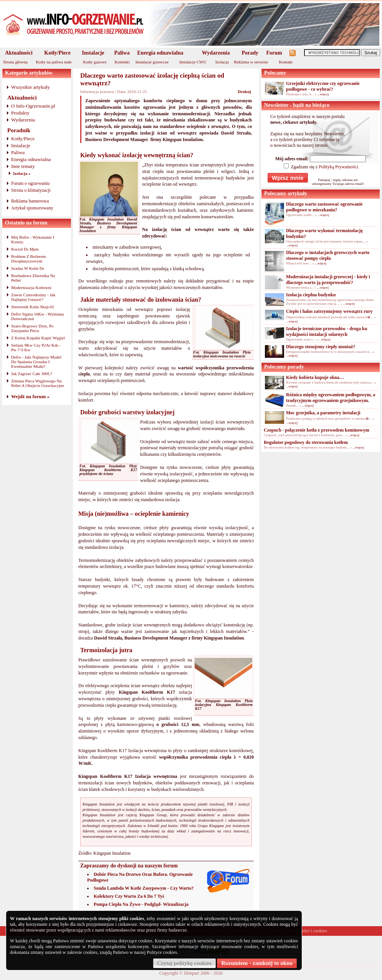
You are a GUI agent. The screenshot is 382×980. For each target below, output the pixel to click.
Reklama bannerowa (30, 201)
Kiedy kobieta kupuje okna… (315, 377)
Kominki (122, 62)
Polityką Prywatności (338, 167)
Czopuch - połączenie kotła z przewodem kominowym (317, 430)
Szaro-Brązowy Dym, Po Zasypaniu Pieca (32, 328)
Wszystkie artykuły (31, 87)
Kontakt (285, 62)
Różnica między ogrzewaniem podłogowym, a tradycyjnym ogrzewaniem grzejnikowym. (331, 398)
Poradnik (19, 130)
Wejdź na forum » (30, 396)
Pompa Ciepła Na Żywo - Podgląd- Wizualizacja (141, 904)
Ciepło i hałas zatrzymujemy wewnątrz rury (329, 311)
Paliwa (122, 53)
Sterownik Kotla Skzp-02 (33, 307)
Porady (250, 53)
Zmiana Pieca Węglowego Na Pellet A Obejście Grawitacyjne (38, 383)
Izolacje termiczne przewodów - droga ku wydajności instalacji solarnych (327, 331)
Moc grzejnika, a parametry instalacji (323, 413)
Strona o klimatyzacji (31, 190)
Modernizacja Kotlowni (31, 287)
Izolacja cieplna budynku (311, 295)
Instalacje (93, 53)
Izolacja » (22, 173)
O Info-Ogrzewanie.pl (33, 106)
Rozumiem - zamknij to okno (257, 963)
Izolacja (222, 62)
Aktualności (19, 53)
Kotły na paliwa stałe (54, 62)
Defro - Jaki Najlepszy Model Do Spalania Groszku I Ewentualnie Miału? (36, 362)
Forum (274, 53)
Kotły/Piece (57, 53)
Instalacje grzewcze (152, 62)
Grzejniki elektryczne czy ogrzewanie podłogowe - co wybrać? (323, 86)
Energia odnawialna (160, 53)
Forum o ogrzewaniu (30, 183)
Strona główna (15, 62)
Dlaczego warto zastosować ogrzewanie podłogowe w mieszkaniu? (324, 207)
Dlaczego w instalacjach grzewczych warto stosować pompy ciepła (328, 255)
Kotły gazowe (95, 62)
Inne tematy (23, 166)
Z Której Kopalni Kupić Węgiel (38, 338)
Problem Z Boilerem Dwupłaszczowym (28, 259)
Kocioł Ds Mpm (25, 249)
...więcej (323, 94)
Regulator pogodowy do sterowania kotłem (306, 442)
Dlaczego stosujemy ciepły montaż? (321, 347)
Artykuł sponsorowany (32, 208)
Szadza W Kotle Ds (28, 268)
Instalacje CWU (193, 62)
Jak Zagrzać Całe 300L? (32, 374)
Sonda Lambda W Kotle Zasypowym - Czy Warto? (144, 888)
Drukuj (244, 91)
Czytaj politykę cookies (185, 963)
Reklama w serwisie (251, 62)
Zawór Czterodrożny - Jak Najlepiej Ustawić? (33, 297)
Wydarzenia (216, 53)
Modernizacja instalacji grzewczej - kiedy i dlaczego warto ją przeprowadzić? (328, 280)
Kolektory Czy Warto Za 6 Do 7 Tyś (129, 896)
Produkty (20, 113)
